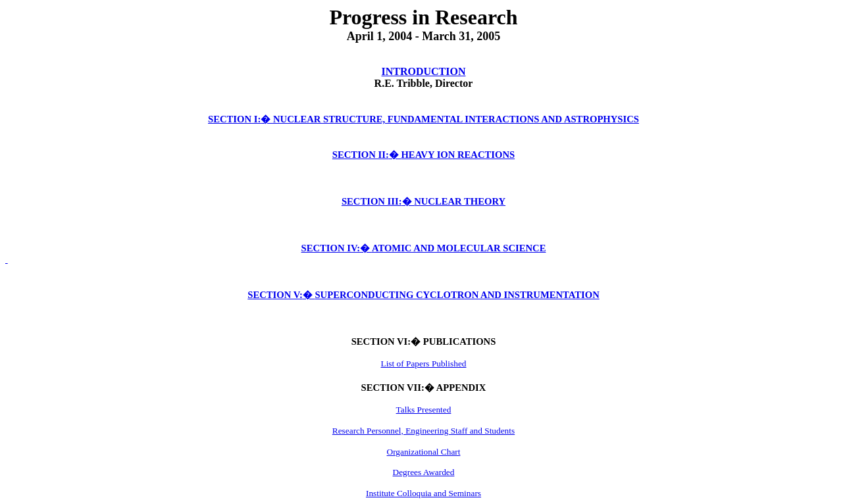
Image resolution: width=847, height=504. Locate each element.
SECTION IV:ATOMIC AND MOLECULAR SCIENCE (424, 248)
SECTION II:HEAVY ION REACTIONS (423, 155)
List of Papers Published (424, 364)
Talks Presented (424, 410)
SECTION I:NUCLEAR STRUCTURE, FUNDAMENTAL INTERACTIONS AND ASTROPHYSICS (423, 119)
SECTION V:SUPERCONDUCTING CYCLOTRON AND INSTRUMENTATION (423, 295)
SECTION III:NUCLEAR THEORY (423, 201)
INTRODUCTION (423, 71)
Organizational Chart (424, 452)
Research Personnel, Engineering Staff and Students (423, 431)
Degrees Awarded (424, 472)
